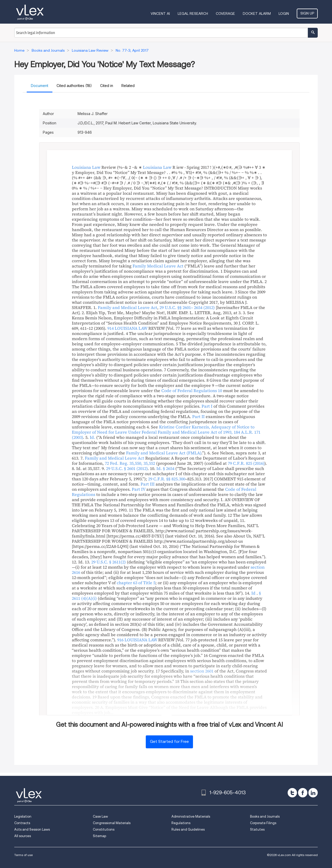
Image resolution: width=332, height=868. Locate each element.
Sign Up (307, 13)
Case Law (100, 816)
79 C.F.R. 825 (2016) (246, 463)
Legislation (23, 816)
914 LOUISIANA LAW (127, 328)
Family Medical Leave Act (158, 266)
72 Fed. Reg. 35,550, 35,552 (130, 463)
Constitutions (104, 829)
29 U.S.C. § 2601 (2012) (127, 468)
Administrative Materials (191, 816)
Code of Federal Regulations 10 (192, 391)
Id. (92, 437)
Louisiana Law (86, 167)
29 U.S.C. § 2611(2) (109, 562)
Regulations (181, 823)
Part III (148, 484)
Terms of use (23, 855)
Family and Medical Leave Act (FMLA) (164, 453)
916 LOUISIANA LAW (137, 640)
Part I (207, 406)
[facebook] (303, 793)
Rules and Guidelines (188, 829)
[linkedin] (313, 793)
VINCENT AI (160, 14)
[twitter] (292, 793)
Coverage (225, 14)
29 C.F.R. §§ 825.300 (167, 479)
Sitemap (99, 836)
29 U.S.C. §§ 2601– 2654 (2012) (187, 307)
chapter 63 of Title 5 (136, 583)
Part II (198, 416)
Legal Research (193, 14)
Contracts (22, 823)
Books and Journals (265, 816)
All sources (23, 836)
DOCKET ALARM (257, 14)
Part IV (139, 489)
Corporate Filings (263, 823)
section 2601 (202, 671)
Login (284, 14)
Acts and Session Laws (32, 829)
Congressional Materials (112, 823)
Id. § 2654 (165, 468)
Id (253, 593)
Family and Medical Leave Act (127, 307)
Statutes (257, 829)
